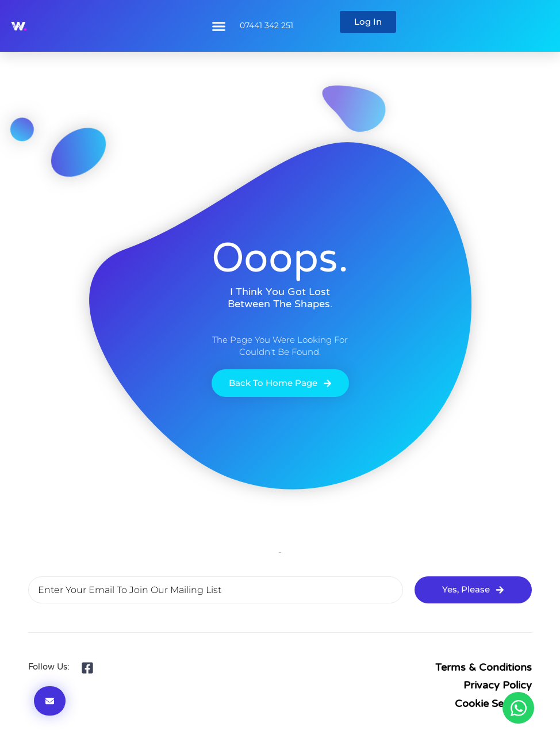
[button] (218, 26)
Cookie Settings (493, 703)
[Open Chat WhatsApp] (518, 708)
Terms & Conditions (484, 667)
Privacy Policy (498, 685)
